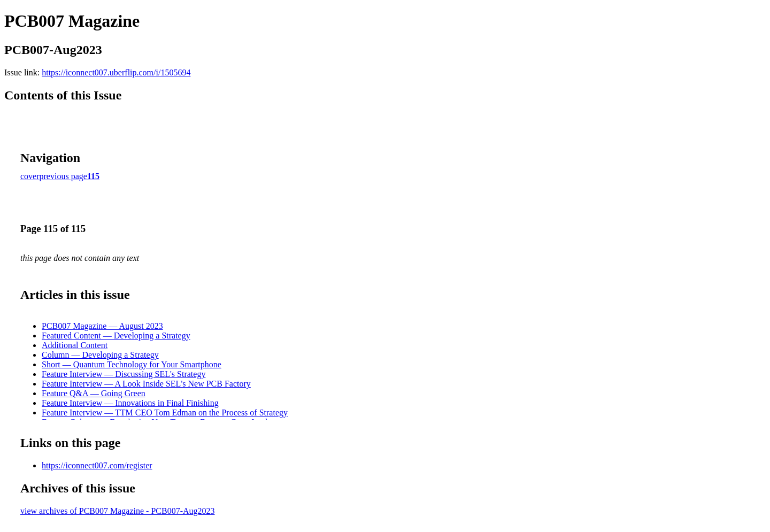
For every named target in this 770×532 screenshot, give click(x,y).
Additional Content (75, 345)
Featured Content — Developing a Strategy (116, 336)
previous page (63, 176)
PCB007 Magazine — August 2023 (102, 326)
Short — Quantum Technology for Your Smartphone (132, 364)
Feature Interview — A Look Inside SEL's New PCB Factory (146, 384)
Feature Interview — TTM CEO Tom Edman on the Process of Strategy (165, 413)
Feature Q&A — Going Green (94, 393)
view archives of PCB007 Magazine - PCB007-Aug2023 (118, 511)
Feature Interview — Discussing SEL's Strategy (124, 374)
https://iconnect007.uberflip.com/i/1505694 (116, 72)
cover (30, 176)
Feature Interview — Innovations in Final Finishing (130, 403)
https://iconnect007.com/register (97, 465)
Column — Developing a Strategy (100, 355)
